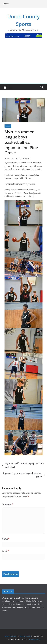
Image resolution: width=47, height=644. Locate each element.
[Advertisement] (23, 62)
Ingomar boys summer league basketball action (24, 475)
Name (6, 539)
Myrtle (8, 126)
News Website (10, 636)
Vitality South (25, 636)
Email (5, 551)
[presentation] (19, 566)
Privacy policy (35, 639)
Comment (8, 504)
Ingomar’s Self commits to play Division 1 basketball (23, 465)
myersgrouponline (24, 158)
